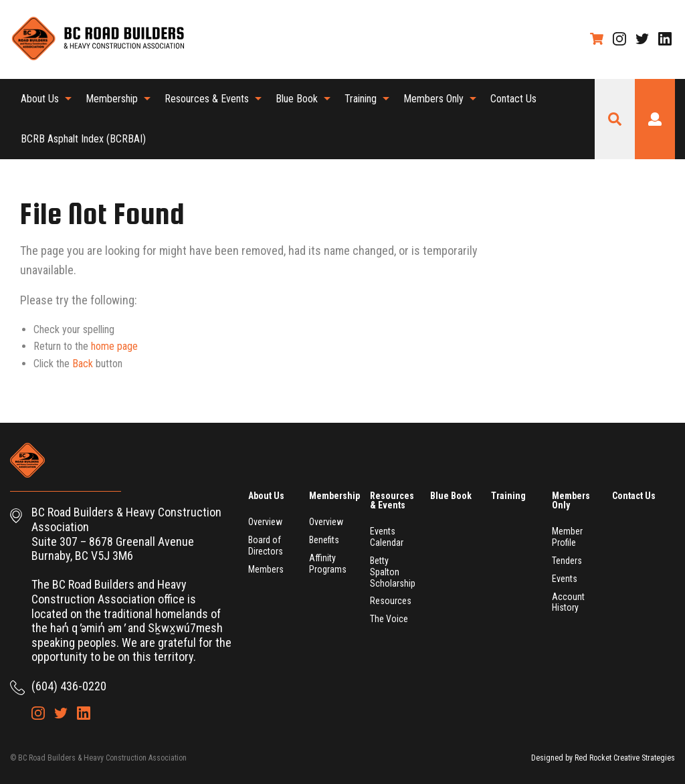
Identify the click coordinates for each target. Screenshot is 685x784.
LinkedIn (665, 39)
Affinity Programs (328, 564)
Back (83, 364)
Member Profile (567, 537)
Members (266, 569)
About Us (40, 99)
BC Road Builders (97, 39)
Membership (112, 99)
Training (361, 99)
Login (655, 119)
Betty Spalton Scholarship (393, 572)
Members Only (433, 99)
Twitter (642, 39)
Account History (568, 602)
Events (565, 579)
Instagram (619, 39)
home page (114, 346)
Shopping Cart (597, 39)
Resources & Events (207, 99)
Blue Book (297, 99)
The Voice (389, 619)
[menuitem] (42, 99)
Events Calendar (387, 537)
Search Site (615, 119)
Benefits (324, 540)
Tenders (567, 561)
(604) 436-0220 (69, 686)
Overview (265, 522)
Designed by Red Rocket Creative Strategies (603, 758)
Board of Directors (266, 546)
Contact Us (513, 99)
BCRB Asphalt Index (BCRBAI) (83, 139)
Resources (391, 601)
